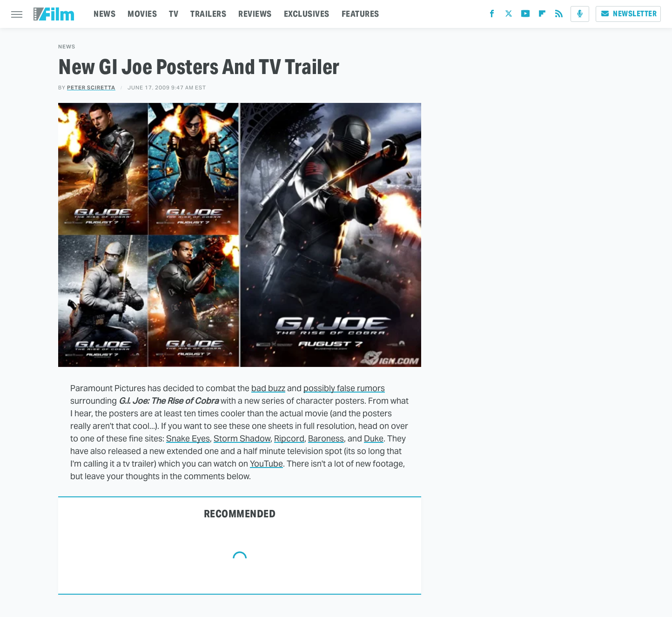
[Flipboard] (542, 16)
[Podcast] (580, 14)
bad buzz (268, 388)
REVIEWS (255, 14)
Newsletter (628, 14)
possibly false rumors (344, 388)
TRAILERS (208, 14)
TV (174, 14)
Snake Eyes (188, 438)
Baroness (326, 438)
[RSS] (559, 16)
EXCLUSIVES (307, 14)
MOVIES (142, 14)
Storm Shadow (242, 438)
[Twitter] (509, 16)
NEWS (104, 14)
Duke (374, 438)
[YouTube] (525, 16)
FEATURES (360, 14)
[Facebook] (492, 16)
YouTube (266, 464)
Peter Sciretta (91, 88)
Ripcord (289, 438)
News (67, 47)
